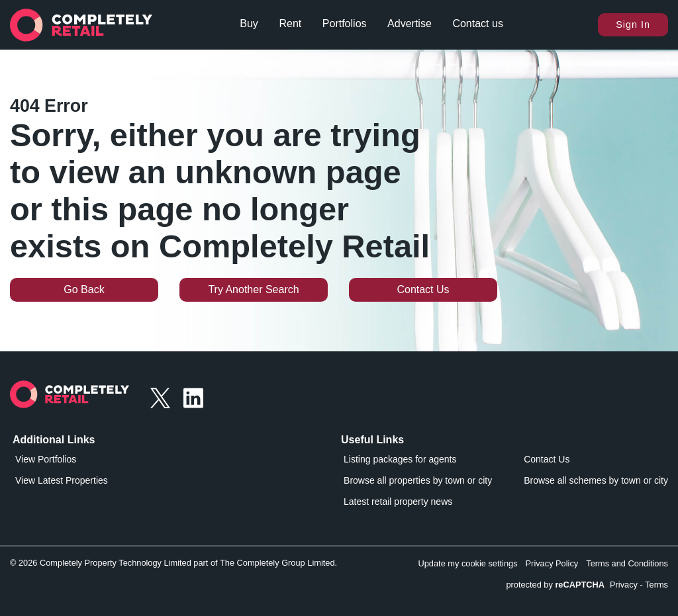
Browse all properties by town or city (418, 480)
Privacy (624, 585)
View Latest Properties (62, 480)
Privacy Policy (552, 563)
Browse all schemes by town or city (596, 480)
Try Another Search (253, 289)
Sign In (633, 24)
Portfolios (345, 23)
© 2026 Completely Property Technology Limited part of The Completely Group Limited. (173, 563)
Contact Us (423, 289)
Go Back (84, 289)
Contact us (477, 23)
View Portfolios (46, 459)
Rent (290, 23)
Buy (249, 23)
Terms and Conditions (627, 563)
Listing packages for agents (400, 459)
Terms (656, 585)
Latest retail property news (398, 502)
